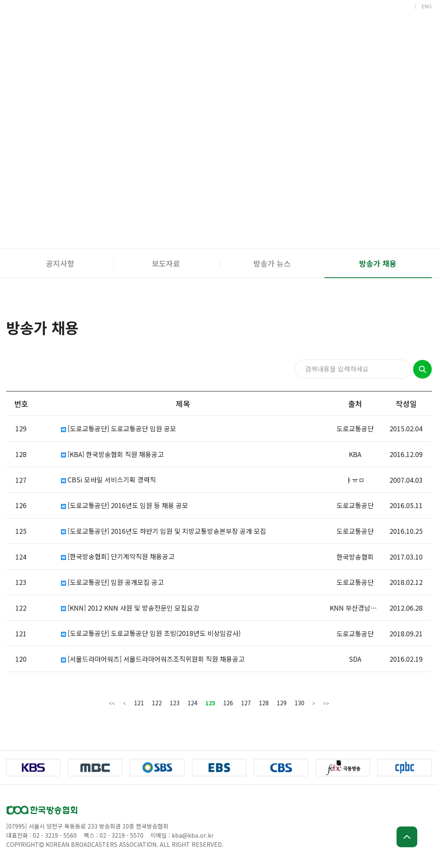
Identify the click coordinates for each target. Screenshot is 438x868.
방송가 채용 (378, 263)
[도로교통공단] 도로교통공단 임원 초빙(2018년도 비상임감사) (151, 633)
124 (192, 703)
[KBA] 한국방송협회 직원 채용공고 (112, 454)
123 (175, 703)
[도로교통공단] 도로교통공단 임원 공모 (119, 429)
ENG (427, 6)
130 (299, 703)
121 (139, 703)
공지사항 (60, 263)
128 (264, 703)
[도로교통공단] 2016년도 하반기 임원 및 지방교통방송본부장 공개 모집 (164, 531)
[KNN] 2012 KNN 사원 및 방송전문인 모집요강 (130, 608)
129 (282, 703)
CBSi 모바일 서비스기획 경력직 (108, 480)
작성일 (406, 403)
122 (157, 703)
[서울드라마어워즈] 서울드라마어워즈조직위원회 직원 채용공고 (153, 659)
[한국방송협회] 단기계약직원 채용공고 (118, 556)
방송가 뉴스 (272, 263)
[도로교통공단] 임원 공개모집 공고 (112, 582)
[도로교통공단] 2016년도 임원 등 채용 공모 (125, 505)
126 (228, 703)
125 (210, 703)
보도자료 (166, 263)
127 (246, 703)
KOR (404, 6)
